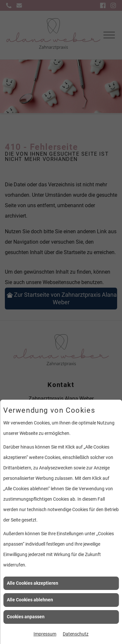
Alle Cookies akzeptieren (33, 583)
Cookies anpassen (26, 617)
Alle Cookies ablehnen (30, 600)
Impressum (45, 634)
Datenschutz (76, 634)
